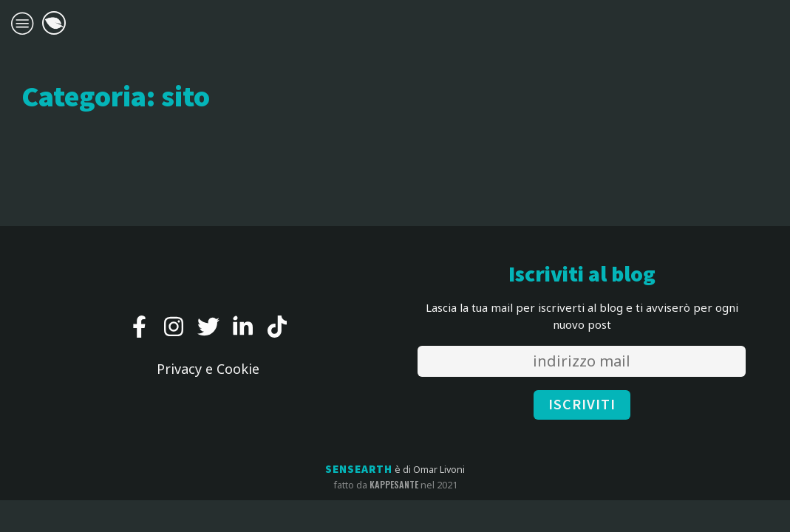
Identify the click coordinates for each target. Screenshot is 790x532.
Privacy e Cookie (208, 369)
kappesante (394, 485)
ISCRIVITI (582, 405)
